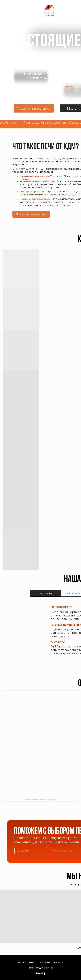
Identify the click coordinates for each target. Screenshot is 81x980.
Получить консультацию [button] (31, 214)
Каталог (22, 962)
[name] (31, 851)
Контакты (58, 962)
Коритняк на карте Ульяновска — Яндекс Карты (40, 800)
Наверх (41, 973)
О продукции (44, 962)
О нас (32, 962)
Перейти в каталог (34, 108)
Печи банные (46, 593)
